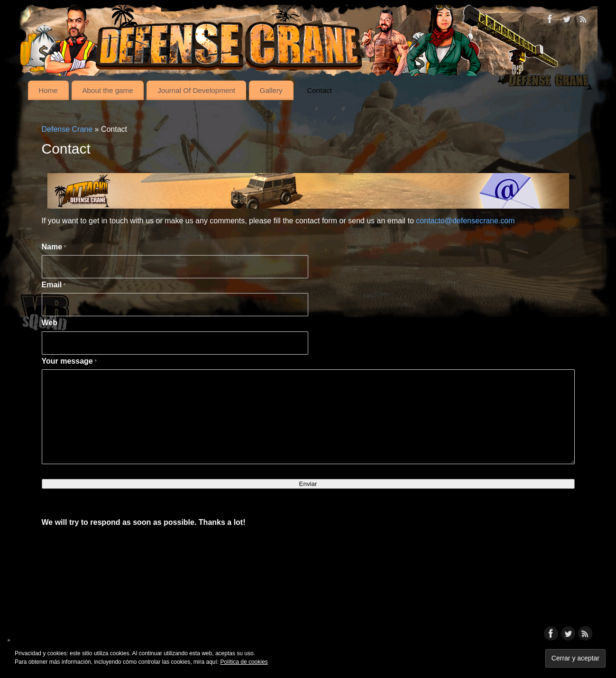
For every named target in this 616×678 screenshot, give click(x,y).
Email (54, 285)
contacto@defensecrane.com (465, 221)
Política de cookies (244, 662)
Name (54, 247)
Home (48, 90)
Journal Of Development (196, 90)
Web (50, 323)
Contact (319, 90)
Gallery (271, 90)
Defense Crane (67, 129)
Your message (69, 361)
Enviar (308, 484)
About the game (107, 90)
